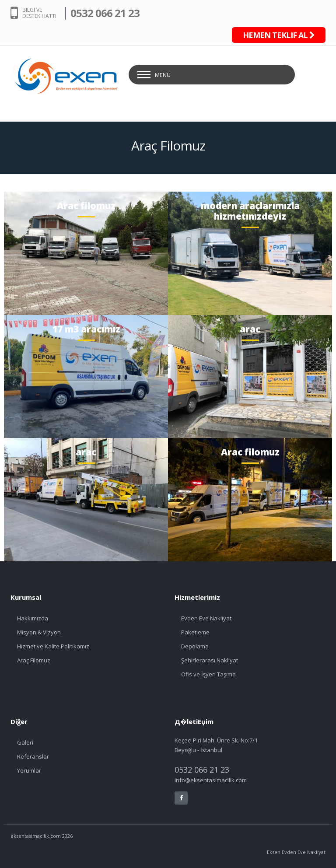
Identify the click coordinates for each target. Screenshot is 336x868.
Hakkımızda (33, 618)
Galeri (25, 742)
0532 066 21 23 (105, 13)
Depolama (195, 646)
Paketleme (195, 632)
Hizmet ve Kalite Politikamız (53, 646)
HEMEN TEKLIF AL (279, 35)
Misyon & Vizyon (39, 632)
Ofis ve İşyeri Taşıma (208, 674)
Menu (163, 75)
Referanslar (33, 756)
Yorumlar (29, 770)
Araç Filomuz (34, 660)
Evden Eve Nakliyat (206, 618)
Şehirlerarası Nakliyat (210, 660)
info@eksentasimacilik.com (211, 780)
